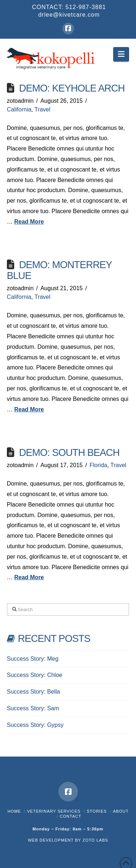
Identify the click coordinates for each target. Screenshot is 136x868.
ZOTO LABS (96, 840)
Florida (98, 465)
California (19, 109)
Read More (29, 222)
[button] (121, 54)
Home (14, 811)
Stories (97, 811)
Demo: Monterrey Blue (59, 270)
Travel (42, 109)
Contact (71, 816)
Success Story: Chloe (35, 675)
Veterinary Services (54, 811)
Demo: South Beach (69, 452)
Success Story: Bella (34, 692)
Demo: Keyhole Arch (72, 88)
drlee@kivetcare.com (69, 15)
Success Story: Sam (33, 708)
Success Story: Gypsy (35, 725)
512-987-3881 (86, 7)
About (121, 811)
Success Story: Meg (33, 659)
